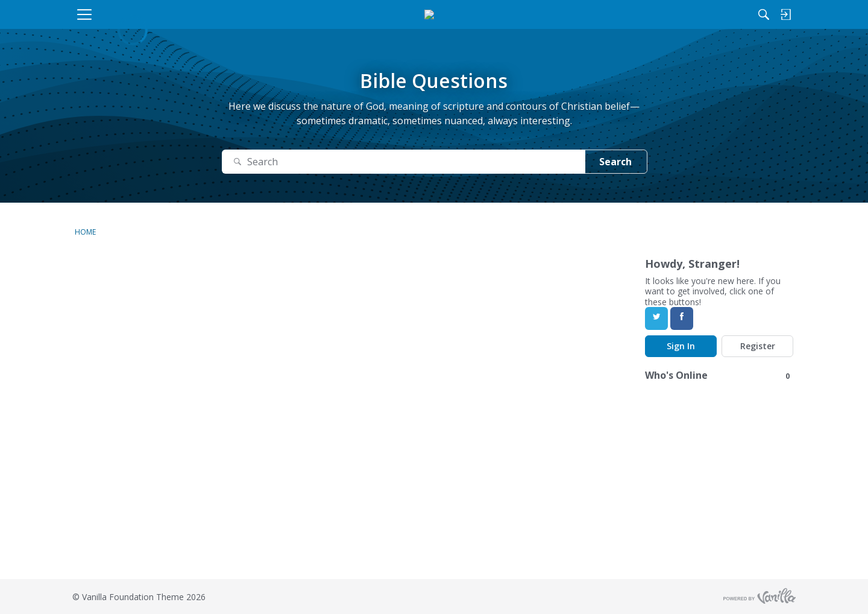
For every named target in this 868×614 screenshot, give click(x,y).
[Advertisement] (362, 495)
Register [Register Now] (758, 346)
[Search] (668, 14)
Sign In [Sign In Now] (681, 346)
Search (615, 162)
